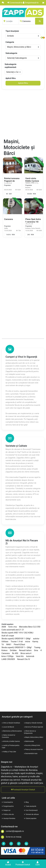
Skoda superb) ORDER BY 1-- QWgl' (17, 647)
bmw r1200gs (7, 656)
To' (3, 644)
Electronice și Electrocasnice (12, 731)
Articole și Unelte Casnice (11, 741)
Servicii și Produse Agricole (34, 727)
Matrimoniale (30, 741)
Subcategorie (11, 53)
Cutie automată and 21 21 (13, 630)
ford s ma (13, 627)
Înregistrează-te (31, 3)
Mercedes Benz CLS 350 (30, 627)
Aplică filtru (11, 78)
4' (41, 650)
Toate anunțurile (30, 806)
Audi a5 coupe (8, 636)
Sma (36, 650)
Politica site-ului (8, 814)
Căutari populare (30, 818)
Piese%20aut (20, 644)
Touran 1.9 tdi (17, 642)
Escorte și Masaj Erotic (33, 745)
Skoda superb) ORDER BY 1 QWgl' (16, 639)
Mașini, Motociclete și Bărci (34, 737)
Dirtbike (13, 650)
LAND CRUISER (8, 659)
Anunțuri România (9, 818)
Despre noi (6, 810)
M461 (9, 644)
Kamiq (35, 642)
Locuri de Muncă (9, 727)
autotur (36, 639)
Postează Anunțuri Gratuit (23, 790)
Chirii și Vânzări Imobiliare (12, 723)
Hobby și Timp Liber (10, 752)
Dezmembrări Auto (31, 754)
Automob (30, 656)
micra (28, 642)
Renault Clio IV (24, 659)
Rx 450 (15, 653)
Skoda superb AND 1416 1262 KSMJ (17, 633)
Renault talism (25, 650)
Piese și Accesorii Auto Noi (34, 749)
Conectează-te (15, 3)
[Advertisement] (23, 114)
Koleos (4, 650)
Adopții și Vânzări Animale (34, 723)
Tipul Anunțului (12, 31)
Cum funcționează (31, 810)
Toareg (37, 647)
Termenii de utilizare (31, 814)
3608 (4, 627)
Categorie (10, 42)
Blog (26, 802)
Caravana (6, 653)
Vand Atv (20, 656)
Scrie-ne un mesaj (11, 837)
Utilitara (5, 642)
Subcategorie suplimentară (10, 66)
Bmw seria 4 (26, 653)
